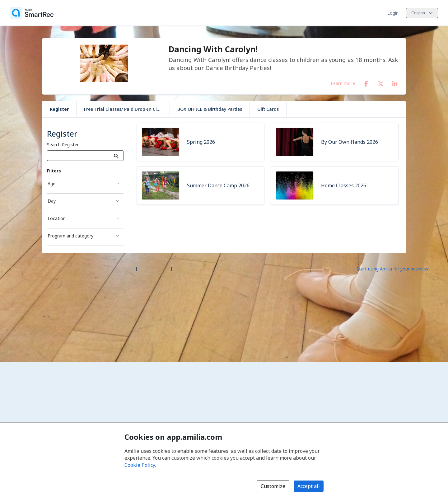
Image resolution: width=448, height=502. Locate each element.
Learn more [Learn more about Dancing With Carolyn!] (343, 83)
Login (393, 13)
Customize (273, 486)
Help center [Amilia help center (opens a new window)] (122, 268)
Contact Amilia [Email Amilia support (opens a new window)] (154, 268)
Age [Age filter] (51, 183)
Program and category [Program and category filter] (70, 236)
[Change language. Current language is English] (422, 13)
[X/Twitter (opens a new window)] (380, 82)
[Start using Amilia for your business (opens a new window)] (398, 268)
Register (59, 109)
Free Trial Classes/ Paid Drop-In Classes (126, 109)
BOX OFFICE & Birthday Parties (210, 109)
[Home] (32, 13)
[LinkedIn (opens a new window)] (395, 82)
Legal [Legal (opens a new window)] (180, 268)
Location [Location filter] (57, 218)
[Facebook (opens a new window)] (366, 82)
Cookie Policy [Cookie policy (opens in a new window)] (140, 465)
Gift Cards (268, 109)
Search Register (63, 145)
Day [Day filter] (52, 201)
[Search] (116, 156)
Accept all (309, 486)
